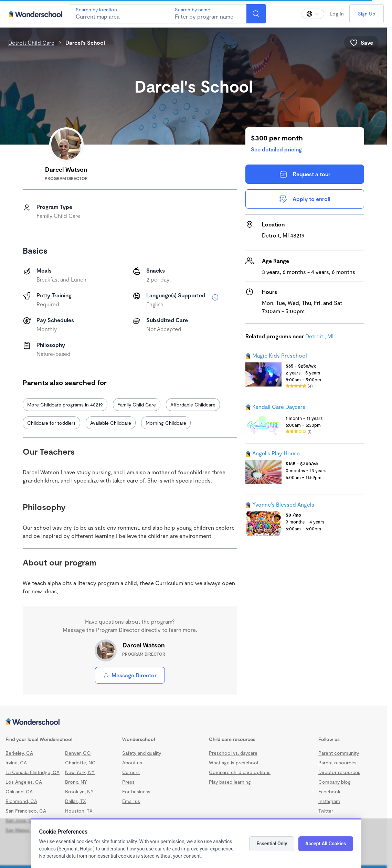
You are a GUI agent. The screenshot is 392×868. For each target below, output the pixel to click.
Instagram (329, 801)
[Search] (256, 14)
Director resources (339, 772)
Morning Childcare (166, 423)
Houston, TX (79, 811)
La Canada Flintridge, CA (33, 772)
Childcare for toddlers (51, 423)
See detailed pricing (276, 149)
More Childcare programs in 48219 (65, 405)
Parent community (339, 753)
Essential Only (272, 844)
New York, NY (80, 772)
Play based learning (230, 782)
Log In (337, 14)
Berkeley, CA (19, 753)
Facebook (329, 791)
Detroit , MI (319, 336)
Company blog (335, 782)
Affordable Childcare (193, 405)
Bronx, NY (76, 782)
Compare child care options (240, 772)
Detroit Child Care (31, 43)
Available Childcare (111, 423)
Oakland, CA (19, 791)
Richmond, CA (21, 801)
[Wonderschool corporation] (193, 722)
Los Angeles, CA (24, 782)
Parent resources (337, 763)
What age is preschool (234, 763)
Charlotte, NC (80, 763)
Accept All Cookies (326, 844)
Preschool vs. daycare (233, 753)
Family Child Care (137, 405)
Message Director (130, 675)
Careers (131, 772)
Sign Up (367, 14)
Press (128, 782)
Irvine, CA (16, 763)
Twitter (326, 811)
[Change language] (313, 14)
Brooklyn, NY (79, 791)
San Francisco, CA (26, 811)
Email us (131, 801)
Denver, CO (78, 753)
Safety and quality (142, 753)
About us (132, 763)
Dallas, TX (76, 801)
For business (136, 791)
